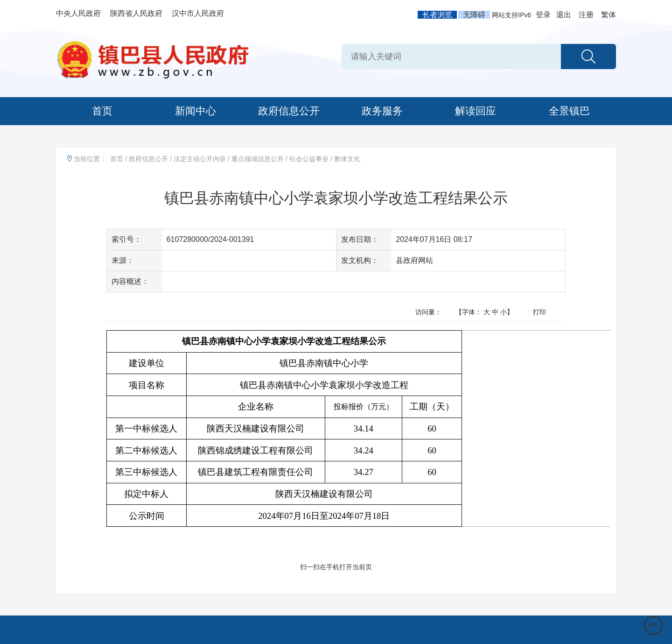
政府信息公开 (289, 111)
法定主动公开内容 (200, 159)
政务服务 (382, 111)
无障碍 (474, 15)
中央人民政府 (78, 13)
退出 (564, 15)
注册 (586, 15)
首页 (102, 111)
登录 (543, 15)
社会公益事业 (309, 159)
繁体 (609, 15)
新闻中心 (196, 111)
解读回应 (476, 111)
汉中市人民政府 (198, 13)
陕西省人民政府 (136, 13)
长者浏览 (437, 15)
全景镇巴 (569, 111)
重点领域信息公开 (258, 159)
